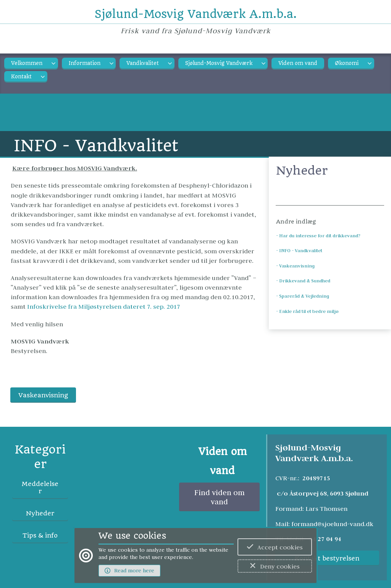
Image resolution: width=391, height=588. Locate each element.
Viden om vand (298, 63)
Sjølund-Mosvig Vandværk (219, 63)
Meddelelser (40, 488)
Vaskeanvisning (43, 395)
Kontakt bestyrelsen (327, 558)
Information (85, 63)
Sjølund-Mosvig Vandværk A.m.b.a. (196, 14)
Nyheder (40, 513)
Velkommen (27, 63)
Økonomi (347, 63)
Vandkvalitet (143, 63)
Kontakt (21, 77)
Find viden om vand (220, 497)
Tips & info (40, 535)
